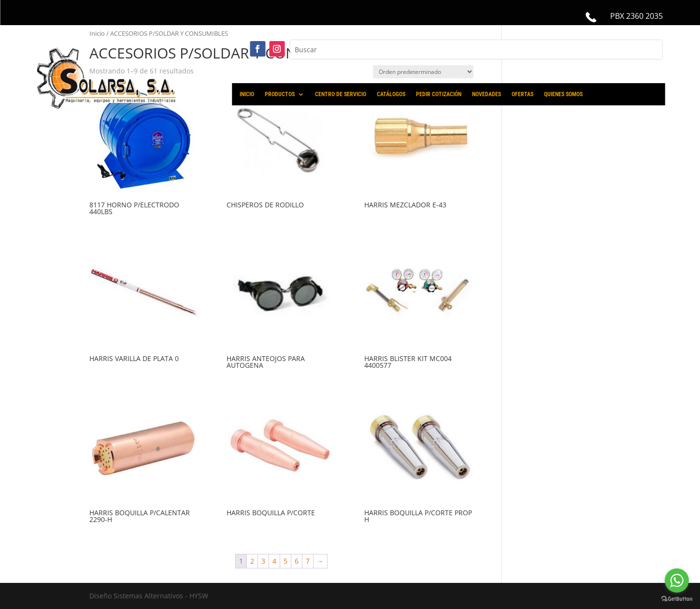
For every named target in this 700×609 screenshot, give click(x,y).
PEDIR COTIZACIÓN (439, 94)
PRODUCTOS (280, 94)
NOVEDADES (486, 94)
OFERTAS (522, 94)
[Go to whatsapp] (677, 580)
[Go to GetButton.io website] (677, 599)
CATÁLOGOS (391, 94)
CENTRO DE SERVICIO (341, 94)
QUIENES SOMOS (563, 94)
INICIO (247, 94)
